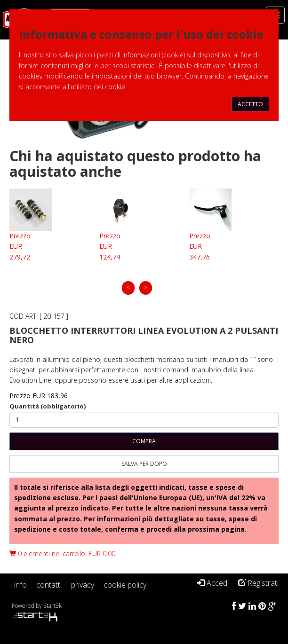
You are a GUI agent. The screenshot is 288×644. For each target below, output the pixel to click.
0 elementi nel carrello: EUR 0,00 (62, 554)
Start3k (52, 606)
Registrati (258, 583)
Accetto (250, 104)
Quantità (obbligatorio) (48, 406)
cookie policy (125, 585)
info (20, 585)
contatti (49, 585)
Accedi (213, 583)
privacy (83, 585)
